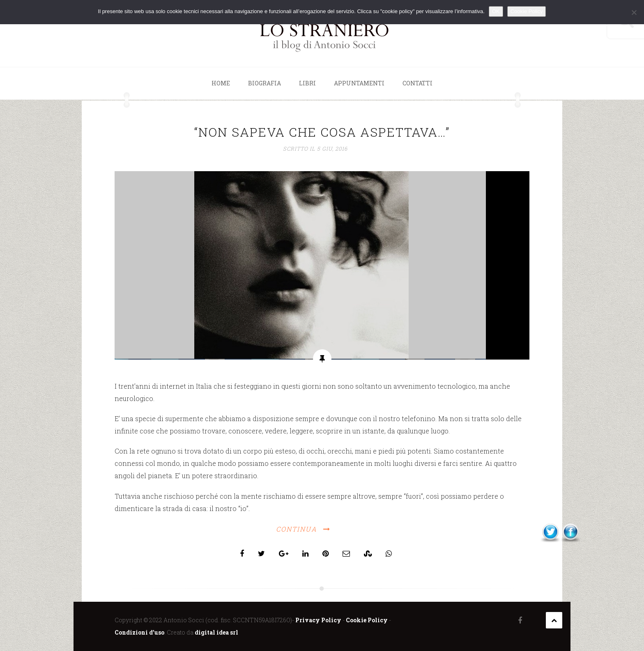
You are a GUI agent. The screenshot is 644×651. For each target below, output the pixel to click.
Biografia (264, 83)
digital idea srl (216, 632)
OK (496, 11)
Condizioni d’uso (139, 632)
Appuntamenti (359, 83)
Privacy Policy (318, 620)
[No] (634, 12)
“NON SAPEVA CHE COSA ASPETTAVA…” (322, 132)
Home (221, 83)
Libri (307, 83)
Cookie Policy (367, 620)
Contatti (417, 83)
